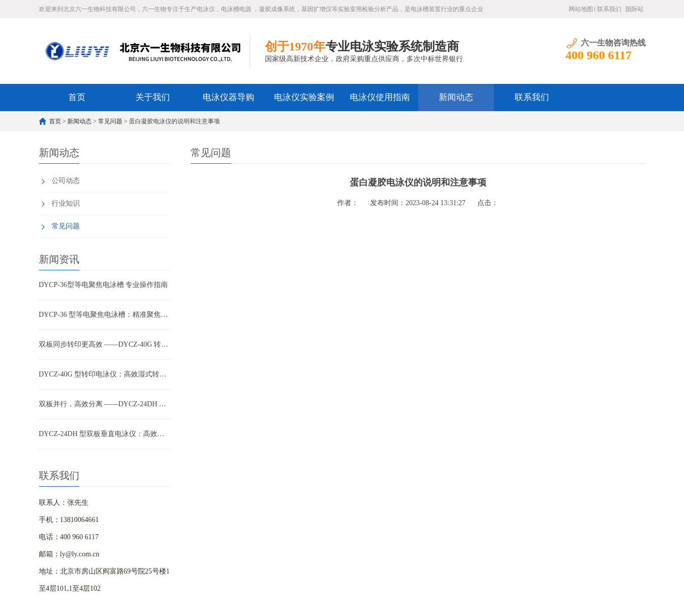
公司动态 (66, 181)
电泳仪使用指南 (380, 97)
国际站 (634, 9)
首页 (77, 97)
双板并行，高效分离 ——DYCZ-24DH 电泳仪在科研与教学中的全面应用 (105, 404)
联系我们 (609, 9)
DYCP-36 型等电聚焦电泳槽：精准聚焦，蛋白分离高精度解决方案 (105, 315)
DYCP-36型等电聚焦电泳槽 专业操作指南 (104, 285)
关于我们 (153, 97)
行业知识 (66, 203)
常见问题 (110, 121)
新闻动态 (456, 97)
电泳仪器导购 (229, 97)
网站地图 (581, 9)
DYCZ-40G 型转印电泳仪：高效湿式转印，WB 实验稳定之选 (105, 374)
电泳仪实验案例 (304, 97)
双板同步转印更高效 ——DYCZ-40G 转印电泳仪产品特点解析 (105, 344)
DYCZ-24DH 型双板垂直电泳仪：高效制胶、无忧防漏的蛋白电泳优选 (105, 434)
